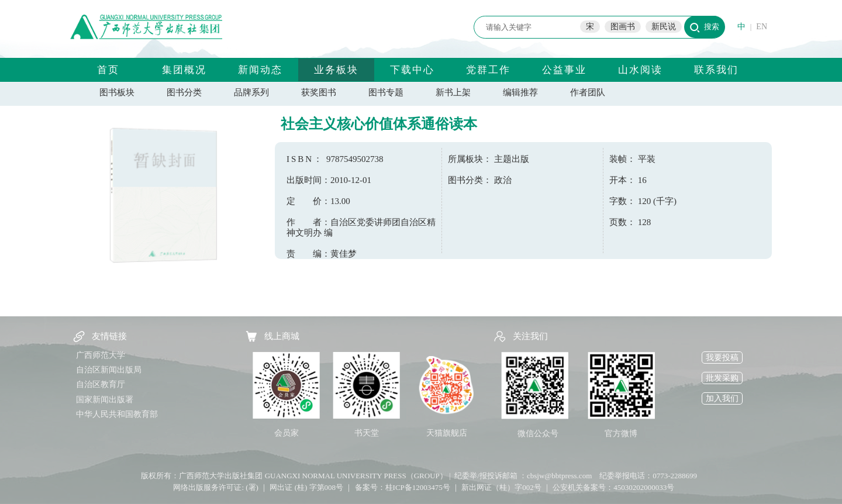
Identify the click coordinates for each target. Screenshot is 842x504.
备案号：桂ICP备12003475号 (403, 487)
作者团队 (588, 92)
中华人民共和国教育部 (117, 414)
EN (762, 27)
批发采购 (722, 378)
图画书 (623, 27)
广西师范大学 (101, 355)
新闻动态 (260, 70)
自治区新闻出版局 (109, 370)
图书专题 (386, 92)
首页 (108, 70)
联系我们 (716, 70)
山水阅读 (640, 70)
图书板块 (117, 92)
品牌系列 (251, 92)
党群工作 (488, 70)
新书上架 (453, 92)
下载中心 (412, 70)
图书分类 (184, 92)
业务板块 (336, 70)
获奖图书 (319, 92)
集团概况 (184, 70)
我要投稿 (722, 358)
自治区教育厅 (101, 384)
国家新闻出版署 (105, 400)
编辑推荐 (520, 92)
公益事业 (564, 70)
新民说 (664, 27)
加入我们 (722, 398)
